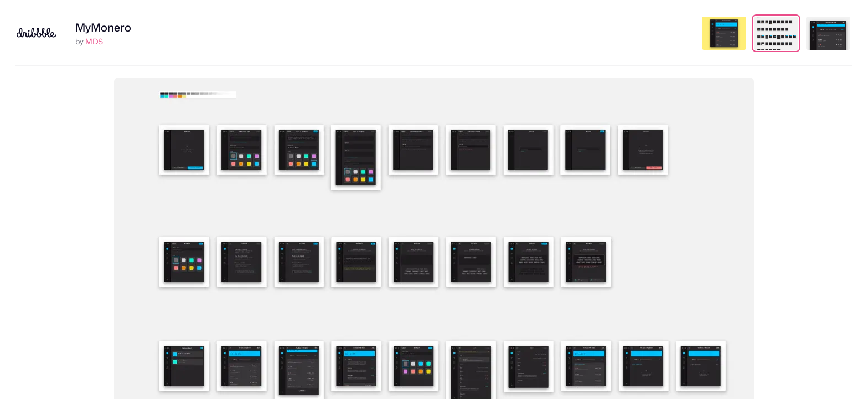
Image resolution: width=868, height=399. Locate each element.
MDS (94, 41)
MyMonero (103, 28)
